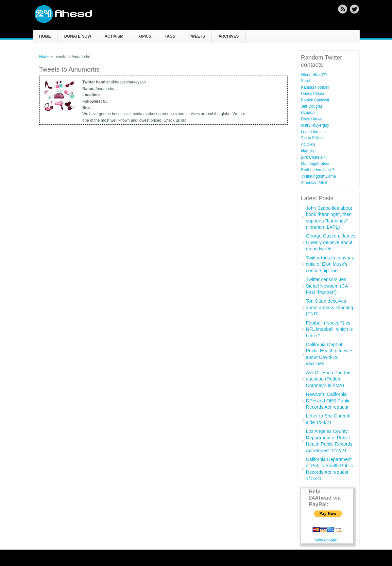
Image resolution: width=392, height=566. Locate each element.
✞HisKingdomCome (319, 176)
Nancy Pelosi (313, 94)
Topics (144, 36)
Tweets (197, 36)
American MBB (314, 183)
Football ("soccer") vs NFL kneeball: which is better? (329, 329)
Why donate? (327, 540)
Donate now (78, 36)
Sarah (306, 81)
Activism (114, 36)
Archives (229, 36)
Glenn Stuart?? (314, 75)
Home (45, 36)
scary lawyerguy (315, 125)
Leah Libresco (313, 132)
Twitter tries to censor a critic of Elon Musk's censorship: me (330, 264)
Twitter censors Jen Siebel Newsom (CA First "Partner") (327, 286)
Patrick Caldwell (315, 100)
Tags (170, 36)
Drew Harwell (313, 119)
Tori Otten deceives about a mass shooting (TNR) (330, 307)
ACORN (308, 145)
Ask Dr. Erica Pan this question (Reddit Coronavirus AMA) (329, 379)
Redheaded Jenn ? (318, 170)
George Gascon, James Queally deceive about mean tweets (331, 242)
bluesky (308, 151)
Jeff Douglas (312, 106)
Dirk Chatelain (313, 157)
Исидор (308, 113)
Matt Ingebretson (316, 164)
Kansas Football (315, 87)
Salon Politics (313, 138)
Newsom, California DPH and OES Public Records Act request (328, 401)
